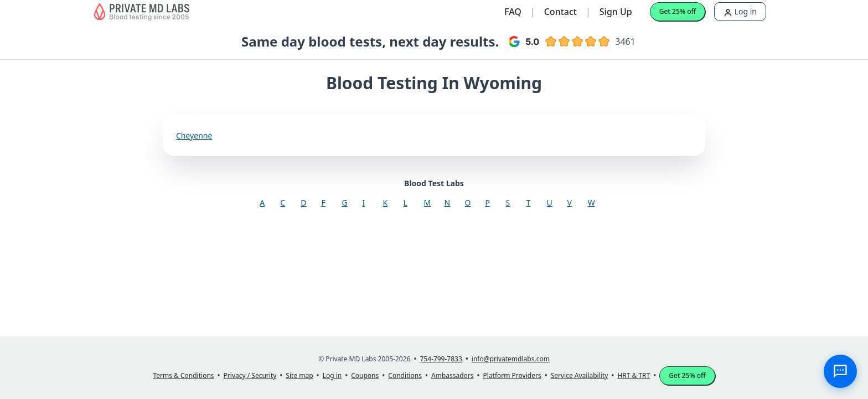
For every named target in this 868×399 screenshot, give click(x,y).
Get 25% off (678, 11)
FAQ (513, 12)
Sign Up (616, 12)
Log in (740, 11)
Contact (560, 12)
